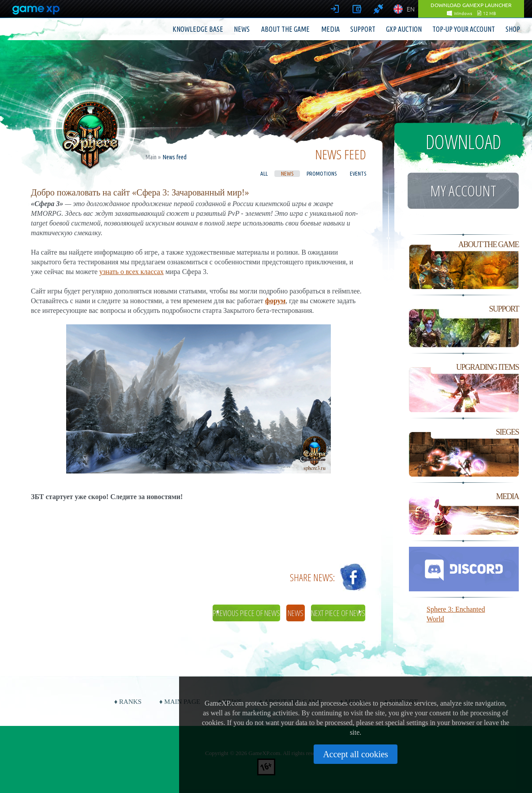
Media (330, 29)
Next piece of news (338, 613)
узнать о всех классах (131, 272)
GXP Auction (404, 29)
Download (463, 142)
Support (363, 29)
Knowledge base (198, 29)
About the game (285, 29)
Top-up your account (464, 29)
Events (358, 173)
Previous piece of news (246, 613)
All (264, 173)
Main (151, 157)
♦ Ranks (128, 702)
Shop (513, 29)
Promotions (322, 173)
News (242, 29)
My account (463, 191)
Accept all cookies (356, 754)
